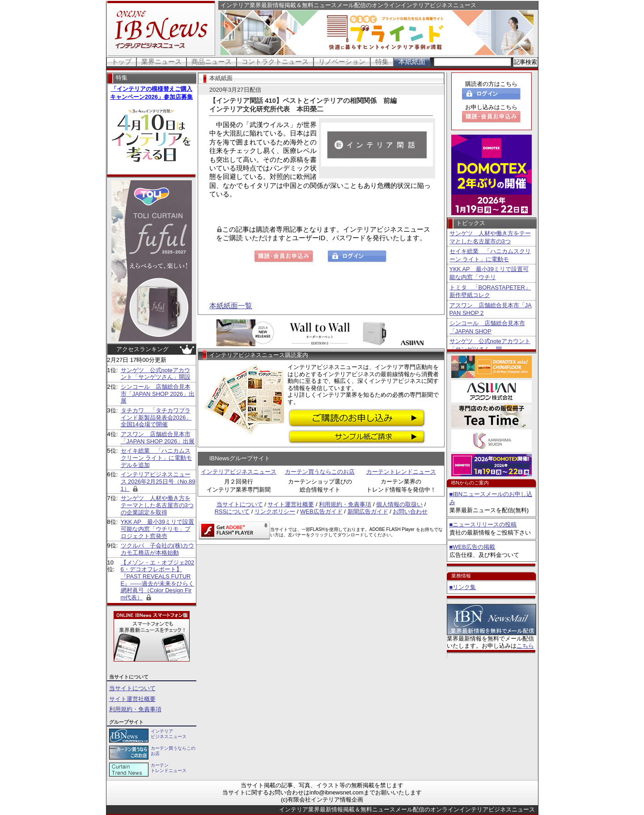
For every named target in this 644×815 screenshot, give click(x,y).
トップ (121, 62)
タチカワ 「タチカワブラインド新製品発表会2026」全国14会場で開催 (156, 417)
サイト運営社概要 (132, 699)
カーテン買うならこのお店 (320, 472)
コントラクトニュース (275, 62)
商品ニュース (212, 62)
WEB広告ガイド (321, 511)
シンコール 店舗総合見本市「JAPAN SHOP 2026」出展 (158, 394)
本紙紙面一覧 (231, 306)
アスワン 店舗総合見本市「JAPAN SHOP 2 (491, 309)
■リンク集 (463, 587)
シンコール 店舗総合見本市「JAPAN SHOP (487, 327)
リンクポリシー (275, 511)
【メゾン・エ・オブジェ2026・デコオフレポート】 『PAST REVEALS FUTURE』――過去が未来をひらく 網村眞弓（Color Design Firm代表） (158, 580)
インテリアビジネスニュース (239, 472)
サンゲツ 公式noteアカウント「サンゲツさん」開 (490, 345)
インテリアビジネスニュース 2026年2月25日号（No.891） (158, 481)
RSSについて (232, 511)
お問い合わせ (410, 511)
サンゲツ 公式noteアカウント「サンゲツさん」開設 (156, 374)
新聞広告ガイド (368, 511)
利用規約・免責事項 (135, 709)
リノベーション (342, 62)
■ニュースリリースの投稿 (483, 524)
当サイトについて (132, 688)
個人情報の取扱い (399, 504)
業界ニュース (161, 62)
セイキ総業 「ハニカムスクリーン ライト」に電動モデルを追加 (157, 458)
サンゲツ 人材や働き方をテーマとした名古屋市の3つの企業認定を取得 (157, 505)
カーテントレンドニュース (401, 472)
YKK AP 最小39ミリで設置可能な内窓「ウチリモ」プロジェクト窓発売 (157, 529)
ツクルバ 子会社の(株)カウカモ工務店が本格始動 (158, 549)
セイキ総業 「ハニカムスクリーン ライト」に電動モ (490, 255)
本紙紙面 (412, 62)
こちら (525, 646)
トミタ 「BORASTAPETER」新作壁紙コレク (490, 291)
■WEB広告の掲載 (472, 547)
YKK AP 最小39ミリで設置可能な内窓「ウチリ (489, 273)
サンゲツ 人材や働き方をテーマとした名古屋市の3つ (490, 237)
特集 (382, 62)
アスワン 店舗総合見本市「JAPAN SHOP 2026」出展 (158, 438)
